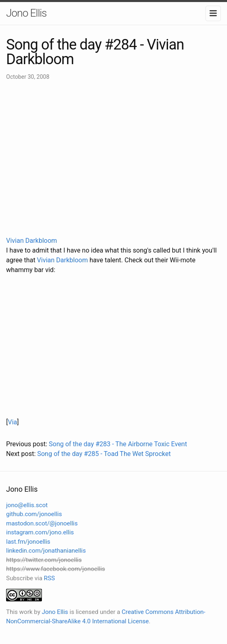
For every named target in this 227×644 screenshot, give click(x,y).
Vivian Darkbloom (32, 241)
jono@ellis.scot (27, 505)
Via (12, 422)
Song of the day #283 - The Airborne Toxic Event (118, 444)
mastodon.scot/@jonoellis (42, 523)
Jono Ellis (26, 13)
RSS (49, 578)
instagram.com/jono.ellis (40, 532)
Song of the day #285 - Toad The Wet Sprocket (104, 454)
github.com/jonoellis (34, 514)
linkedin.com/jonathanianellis (46, 551)
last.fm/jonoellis (28, 542)
